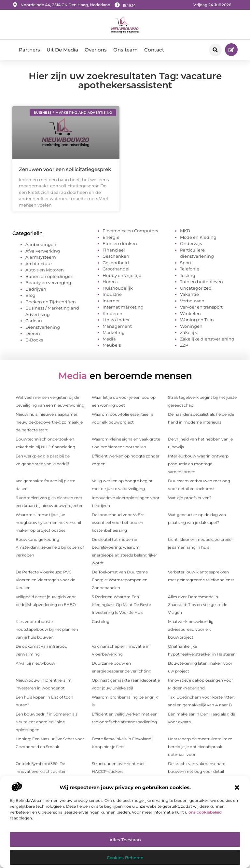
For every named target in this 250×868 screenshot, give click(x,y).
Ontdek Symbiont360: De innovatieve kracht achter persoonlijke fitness (41, 771)
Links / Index (116, 320)
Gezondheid (116, 263)
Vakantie (189, 294)
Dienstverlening (43, 327)
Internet (111, 301)
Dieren (33, 333)
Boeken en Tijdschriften (51, 302)
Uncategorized (196, 288)
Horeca (110, 282)
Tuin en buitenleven (201, 282)
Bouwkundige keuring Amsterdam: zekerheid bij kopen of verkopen (50, 547)
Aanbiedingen (41, 244)
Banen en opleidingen (49, 276)
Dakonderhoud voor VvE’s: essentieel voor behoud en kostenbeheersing (118, 522)
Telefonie (190, 269)
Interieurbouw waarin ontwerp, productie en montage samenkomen (199, 464)
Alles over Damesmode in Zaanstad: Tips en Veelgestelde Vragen (198, 605)
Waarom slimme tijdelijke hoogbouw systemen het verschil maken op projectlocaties (48, 522)
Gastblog (101, 622)
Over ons (96, 50)
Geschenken (116, 256)
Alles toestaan (125, 840)
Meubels (112, 345)
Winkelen (190, 313)
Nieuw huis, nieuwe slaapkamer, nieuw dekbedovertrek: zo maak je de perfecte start (49, 422)
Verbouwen (192, 301)
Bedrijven (36, 289)
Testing (188, 275)
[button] (237, 788)
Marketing (114, 332)
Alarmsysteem (41, 257)
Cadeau (34, 321)
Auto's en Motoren (45, 270)
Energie (111, 237)
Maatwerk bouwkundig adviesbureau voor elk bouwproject (191, 629)
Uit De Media (62, 50)
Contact (154, 50)
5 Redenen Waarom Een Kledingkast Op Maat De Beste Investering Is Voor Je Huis (121, 605)
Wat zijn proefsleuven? (190, 498)
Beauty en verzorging (48, 282)
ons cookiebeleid (205, 812)
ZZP (184, 345)
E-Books (34, 340)
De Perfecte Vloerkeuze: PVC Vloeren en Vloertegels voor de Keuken (45, 580)
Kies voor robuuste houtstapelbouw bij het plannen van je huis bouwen (47, 629)
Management (117, 326)
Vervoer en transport (201, 307)
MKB (185, 231)
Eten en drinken (120, 243)
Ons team (125, 50)
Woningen (191, 326)
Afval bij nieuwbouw (35, 663)
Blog (30, 295)
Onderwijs (191, 243)
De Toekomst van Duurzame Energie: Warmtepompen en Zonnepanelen (120, 580)
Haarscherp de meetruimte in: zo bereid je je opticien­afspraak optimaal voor (200, 747)
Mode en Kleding (198, 237)
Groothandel (116, 269)
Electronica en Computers (130, 231)
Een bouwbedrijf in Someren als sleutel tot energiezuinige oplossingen (47, 722)
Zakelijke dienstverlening (207, 339)
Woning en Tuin (197, 320)
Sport (186, 263)
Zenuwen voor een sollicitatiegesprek (65, 169)
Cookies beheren (125, 858)
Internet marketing (123, 307)
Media (109, 339)
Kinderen (112, 313)
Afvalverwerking (43, 251)
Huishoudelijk (118, 288)
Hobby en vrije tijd (122, 275)
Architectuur (39, 264)
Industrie (112, 294)
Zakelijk (188, 332)
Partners (29, 50)
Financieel (114, 250)
